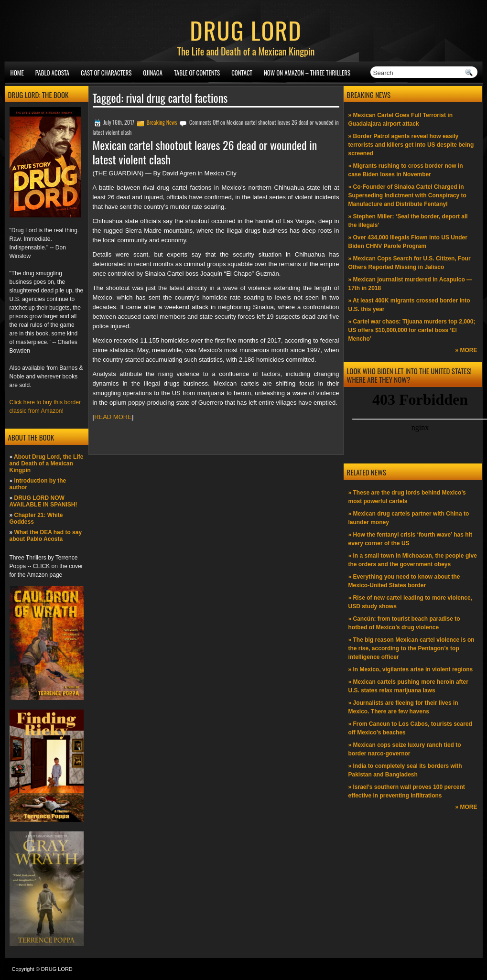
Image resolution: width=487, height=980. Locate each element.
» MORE (466, 350)
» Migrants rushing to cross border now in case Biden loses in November (406, 170)
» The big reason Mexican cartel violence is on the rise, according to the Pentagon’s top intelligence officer (411, 648)
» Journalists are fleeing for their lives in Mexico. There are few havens (403, 707)
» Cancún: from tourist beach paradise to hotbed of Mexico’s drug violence (404, 623)
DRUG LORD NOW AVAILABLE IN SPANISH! (43, 501)
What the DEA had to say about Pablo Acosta (46, 536)
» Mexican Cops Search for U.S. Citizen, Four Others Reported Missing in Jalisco (410, 263)
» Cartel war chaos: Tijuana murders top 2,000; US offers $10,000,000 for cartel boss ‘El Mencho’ (412, 330)
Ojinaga (153, 73)
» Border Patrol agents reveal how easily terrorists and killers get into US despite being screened (411, 145)
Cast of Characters (106, 73)
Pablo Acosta (52, 73)
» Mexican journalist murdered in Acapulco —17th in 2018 (411, 284)
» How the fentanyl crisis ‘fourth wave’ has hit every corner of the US (410, 539)
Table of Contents (197, 73)
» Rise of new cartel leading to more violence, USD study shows (410, 602)
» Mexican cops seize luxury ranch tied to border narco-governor (405, 749)
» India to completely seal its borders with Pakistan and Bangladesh (405, 770)
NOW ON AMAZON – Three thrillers (307, 73)
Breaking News (162, 122)
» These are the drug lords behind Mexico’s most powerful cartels (407, 497)
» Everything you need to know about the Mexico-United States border (404, 581)
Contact (242, 73)
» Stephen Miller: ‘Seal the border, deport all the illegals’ (408, 221)
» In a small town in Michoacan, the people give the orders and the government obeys (413, 560)
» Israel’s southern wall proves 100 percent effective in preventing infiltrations (407, 791)
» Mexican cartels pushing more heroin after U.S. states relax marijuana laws (408, 686)
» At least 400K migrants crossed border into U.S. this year (409, 305)
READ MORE (113, 417)
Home (17, 73)
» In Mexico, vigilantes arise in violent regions (411, 669)
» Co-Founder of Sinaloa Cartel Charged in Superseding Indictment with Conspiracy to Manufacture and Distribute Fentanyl (407, 195)
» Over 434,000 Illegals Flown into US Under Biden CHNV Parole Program (408, 242)
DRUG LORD (246, 30)
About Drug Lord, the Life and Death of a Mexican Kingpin (47, 463)
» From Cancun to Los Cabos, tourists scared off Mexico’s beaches (410, 728)
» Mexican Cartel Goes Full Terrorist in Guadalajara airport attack (401, 119)
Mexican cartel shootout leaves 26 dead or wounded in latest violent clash (205, 152)
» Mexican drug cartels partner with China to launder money (409, 518)
